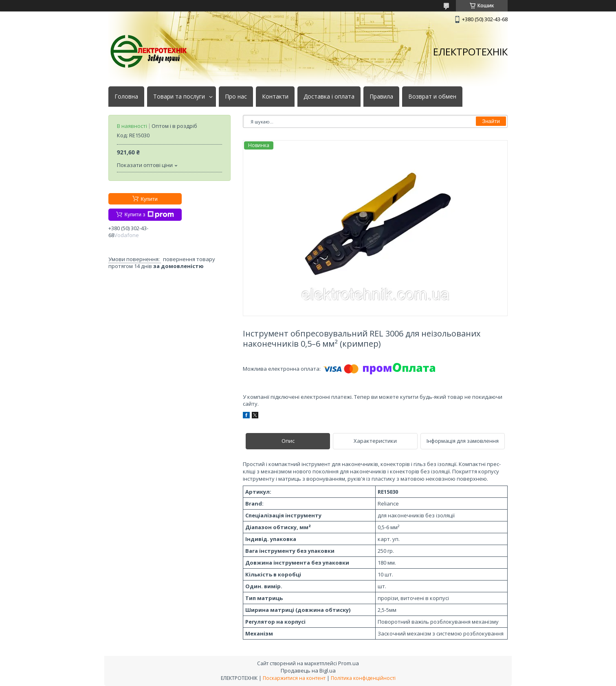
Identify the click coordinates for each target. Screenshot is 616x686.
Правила (381, 97)
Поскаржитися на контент (294, 678)
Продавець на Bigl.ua (308, 671)
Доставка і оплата (329, 97)
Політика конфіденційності (363, 678)
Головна (126, 97)
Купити (149, 199)
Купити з (149, 215)
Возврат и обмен (432, 97)
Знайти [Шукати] (491, 121)
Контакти (275, 97)
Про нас (236, 97)
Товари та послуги (179, 97)
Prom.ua (349, 663)
